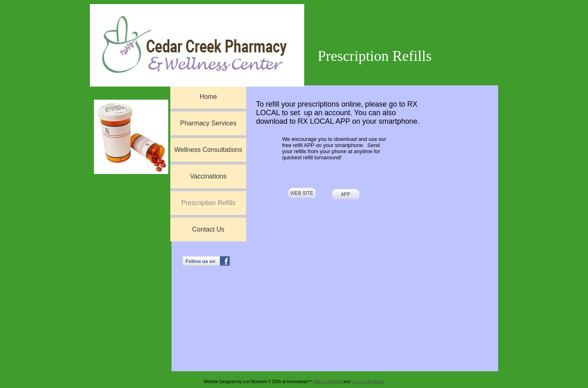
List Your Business (368, 382)
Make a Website (327, 382)
